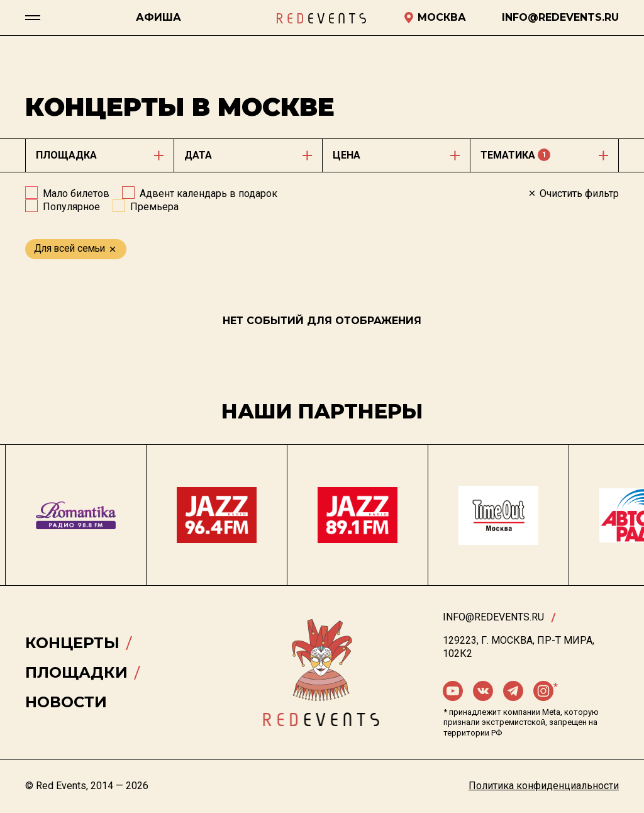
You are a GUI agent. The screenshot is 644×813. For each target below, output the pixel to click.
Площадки (76, 672)
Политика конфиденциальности (544, 786)
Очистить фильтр (573, 193)
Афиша (158, 17)
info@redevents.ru (493, 617)
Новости (66, 702)
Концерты (72, 643)
